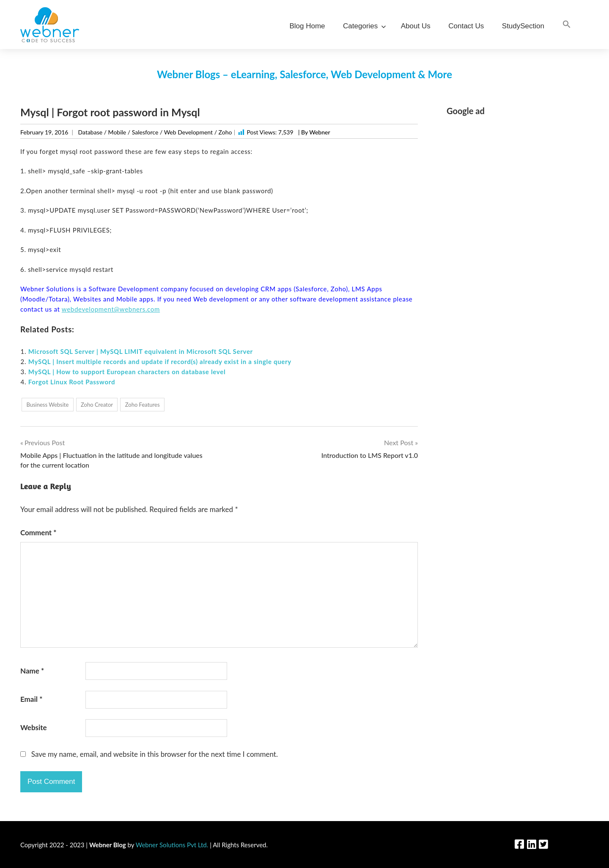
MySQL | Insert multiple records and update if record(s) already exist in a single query (160, 361)
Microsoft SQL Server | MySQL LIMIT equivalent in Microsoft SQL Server (141, 351)
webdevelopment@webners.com (111, 309)
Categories (363, 26)
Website (34, 727)
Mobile (117, 132)
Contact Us (466, 26)
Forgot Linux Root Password (72, 382)
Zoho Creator (97, 405)
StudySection (523, 26)
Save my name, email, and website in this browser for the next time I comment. (155, 754)
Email (31, 699)
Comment (38, 533)
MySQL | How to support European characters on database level (127, 372)
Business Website (47, 405)
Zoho (225, 132)
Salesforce (145, 132)
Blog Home (307, 26)
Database (91, 132)
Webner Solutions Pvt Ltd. (172, 845)
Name (32, 671)
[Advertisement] (518, 183)
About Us (416, 26)
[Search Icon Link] (567, 25)
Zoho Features (143, 405)
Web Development (188, 132)
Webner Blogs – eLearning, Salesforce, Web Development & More (304, 74)
